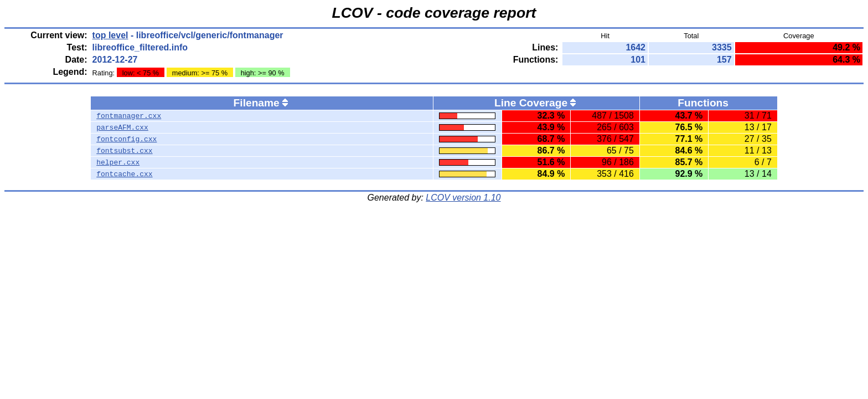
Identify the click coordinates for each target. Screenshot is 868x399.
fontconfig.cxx (126, 139)
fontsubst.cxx (124, 151)
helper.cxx (118, 162)
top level (110, 35)
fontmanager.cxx (129, 116)
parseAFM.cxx (122, 127)
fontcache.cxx (124, 174)
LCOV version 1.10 (463, 198)
